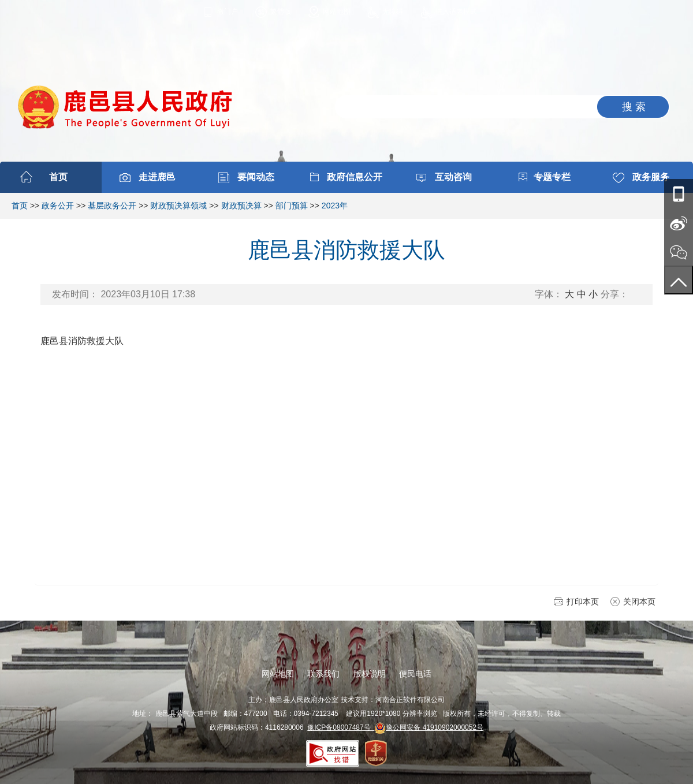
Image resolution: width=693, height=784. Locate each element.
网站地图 (337, 12)
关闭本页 (639, 602)
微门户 (228, 12)
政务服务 (651, 177)
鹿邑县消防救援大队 (82, 341)
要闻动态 (256, 177)
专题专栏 (552, 177)
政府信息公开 (355, 177)
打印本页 (583, 602)
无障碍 (393, 12)
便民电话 (415, 674)
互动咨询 (453, 177)
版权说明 (370, 674)
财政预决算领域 (178, 206)
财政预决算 (241, 206)
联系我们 (323, 674)
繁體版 (281, 12)
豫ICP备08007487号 (341, 727)
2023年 (335, 206)
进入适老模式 (456, 12)
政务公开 (58, 206)
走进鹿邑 (157, 177)
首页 (58, 177)
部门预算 (292, 206)
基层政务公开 (112, 206)
